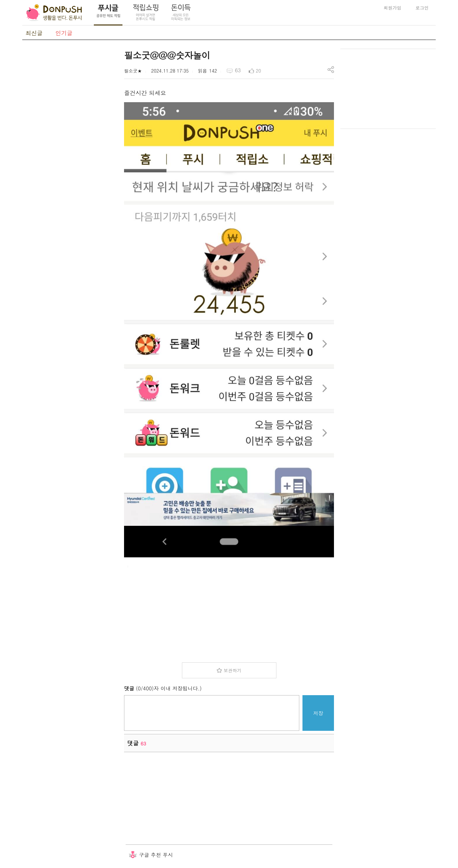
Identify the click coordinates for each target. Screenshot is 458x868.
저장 (318, 713)
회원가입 (392, 8)
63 (238, 70)
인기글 (64, 33)
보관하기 (232, 670)
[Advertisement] (70, 144)
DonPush (54, 13)
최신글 (34, 33)
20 (258, 71)
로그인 (422, 8)
